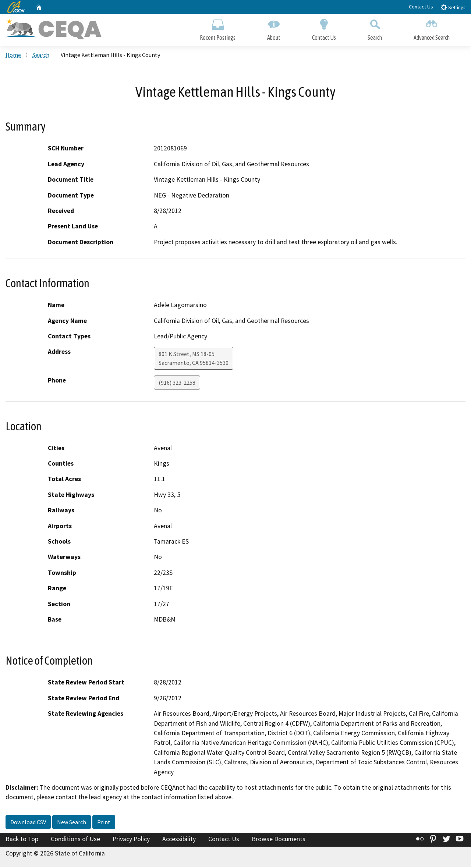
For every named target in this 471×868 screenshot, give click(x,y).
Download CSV (28, 823)
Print (104, 823)
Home (13, 56)
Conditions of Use (75, 840)
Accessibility (179, 840)
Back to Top (22, 840)
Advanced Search (432, 29)
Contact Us (421, 7)
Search (375, 29)
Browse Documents (279, 840)
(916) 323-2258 (177, 384)
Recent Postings (218, 29)
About (274, 29)
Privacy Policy (131, 840)
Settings (453, 7)
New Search (72, 823)
